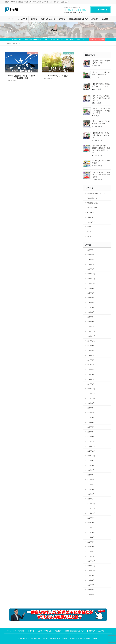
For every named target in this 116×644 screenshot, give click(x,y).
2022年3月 (90, 489)
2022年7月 (90, 470)
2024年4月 (90, 370)
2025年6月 (90, 303)
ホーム (9, 631)
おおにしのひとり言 (45, 631)
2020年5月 (90, 595)
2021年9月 (90, 518)
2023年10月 (91, 398)
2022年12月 (91, 446)
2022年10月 (91, 456)
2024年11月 (91, 336)
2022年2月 (90, 494)
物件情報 (31, 631)
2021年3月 (90, 547)
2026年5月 (90, 250)
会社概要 (101, 631)
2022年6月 (90, 475)
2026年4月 (90, 255)
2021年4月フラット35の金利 (58, 76)
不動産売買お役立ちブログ (96, 193)
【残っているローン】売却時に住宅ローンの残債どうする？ (101, 111)
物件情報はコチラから (97, 39)
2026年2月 (90, 264)
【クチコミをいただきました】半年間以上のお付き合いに (101, 98)
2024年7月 (90, 355)
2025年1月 (90, 326)
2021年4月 (90, 542)
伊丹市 (89, 227)
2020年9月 (90, 575)
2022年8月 (90, 465)
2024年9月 (90, 346)
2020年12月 (91, 561)
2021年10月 (91, 513)
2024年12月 (91, 331)
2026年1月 (90, 269)
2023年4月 (90, 427)
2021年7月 (90, 528)
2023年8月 (90, 408)
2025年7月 (90, 298)
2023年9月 (90, 403)
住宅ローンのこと (92, 213)
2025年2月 (90, 322)
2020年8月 (90, 580)
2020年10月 (91, 571)
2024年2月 (90, 379)
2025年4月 (90, 312)
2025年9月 (90, 288)
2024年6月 (90, 360)
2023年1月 (90, 441)
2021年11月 (91, 508)
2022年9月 (90, 461)
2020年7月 (90, 585)
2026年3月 (90, 260)
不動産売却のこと (92, 198)
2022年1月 (90, 499)
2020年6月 (90, 590)
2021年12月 (91, 504)
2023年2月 (90, 437)
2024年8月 (90, 350)
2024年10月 (91, 341)
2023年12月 (91, 389)
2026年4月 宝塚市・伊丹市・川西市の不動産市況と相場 (101, 175)
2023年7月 (90, 413)
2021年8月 (90, 523)
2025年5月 (90, 307)
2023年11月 (91, 394)
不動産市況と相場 (92, 208)
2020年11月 (91, 566)
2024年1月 (90, 384)
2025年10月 (91, 284)
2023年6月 (90, 417)
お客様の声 (91, 631)
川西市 (89, 236)
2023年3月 (90, 432)
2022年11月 (91, 451)
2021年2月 (90, 552)
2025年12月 (91, 274)
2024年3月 (90, 374)
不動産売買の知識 (92, 203)
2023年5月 (90, 422)
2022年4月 (90, 485)
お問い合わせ (100, 10)
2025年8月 (90, 293)
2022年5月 (90, 480)
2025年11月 (91, 279)
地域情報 (90, 217)
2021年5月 (90, 537)
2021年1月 (90, 556)
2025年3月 (90, 317)
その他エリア (91, 222)
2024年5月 (90, 365)
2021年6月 (90, 532)
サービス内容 (20, 631)
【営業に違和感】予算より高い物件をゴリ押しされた (101, 135)
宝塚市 (89, 232)
